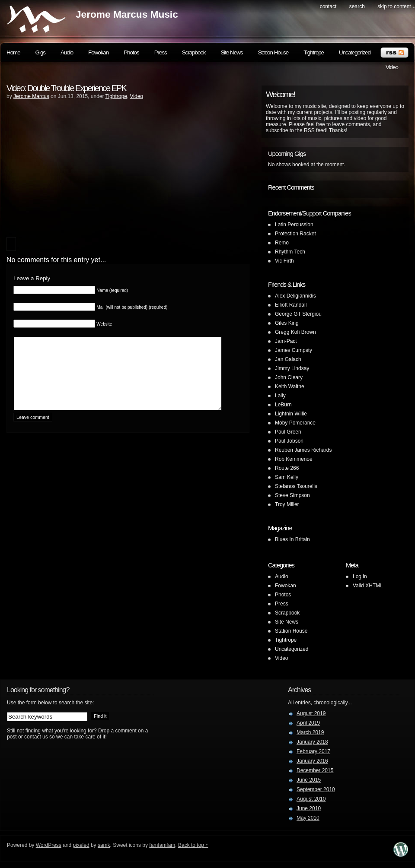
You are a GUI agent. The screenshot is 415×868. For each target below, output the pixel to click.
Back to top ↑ (193, 845)
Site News (231, 52)
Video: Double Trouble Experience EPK (66, 88)
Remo (282, 243)
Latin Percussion (294, 225)
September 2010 (316, 789)
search (357, 6)
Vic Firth (284, 261)
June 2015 (309, 780)
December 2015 (315, 770)
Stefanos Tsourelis (296, 486)
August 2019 (311, 713)
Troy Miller (287, 504)
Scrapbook (194, 52)
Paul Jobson (289, 441)
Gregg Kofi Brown (295, 332)
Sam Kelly (287, 477)
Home (13, 52)
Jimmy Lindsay (292, 368)
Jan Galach (288, 359)
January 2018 (312, 742)
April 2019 (308, 723)
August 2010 (311, 799)
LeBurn (283, 405)
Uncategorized (355, 52)
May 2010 (308, 818)
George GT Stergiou (298, 314)
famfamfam (162, 845)
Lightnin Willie (291, 414)
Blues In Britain (292, 539)
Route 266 (287, 468)
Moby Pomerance (295, 423)
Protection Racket (295, 234)
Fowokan (98, 52)
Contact (328, 6)
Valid (368, 586)
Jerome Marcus (31, 96)
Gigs (40, 52)
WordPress (49, 845)
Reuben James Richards (303, 450)
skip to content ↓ (396, 6)
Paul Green (288, 432)
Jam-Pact (286, 341)
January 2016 (312, 761)
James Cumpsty (294, 350)
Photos (131, 52)
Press (161, 52)
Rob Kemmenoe (294, 459)
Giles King (287, 323)
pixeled (81, 845)
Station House (273, 52)
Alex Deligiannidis (295, 296)
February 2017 (313, 751)
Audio (67, 52)
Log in (360, 577)
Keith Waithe (290, 386)
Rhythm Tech (290, 252)
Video (392, 67)
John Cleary (289, 377)
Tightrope (314, 52)
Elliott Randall (291, 305)
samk (104, 845)
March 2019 (310, 732)
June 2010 (309, 808)
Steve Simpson (292, 495)
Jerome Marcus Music (127, 14)
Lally (280, 396)
